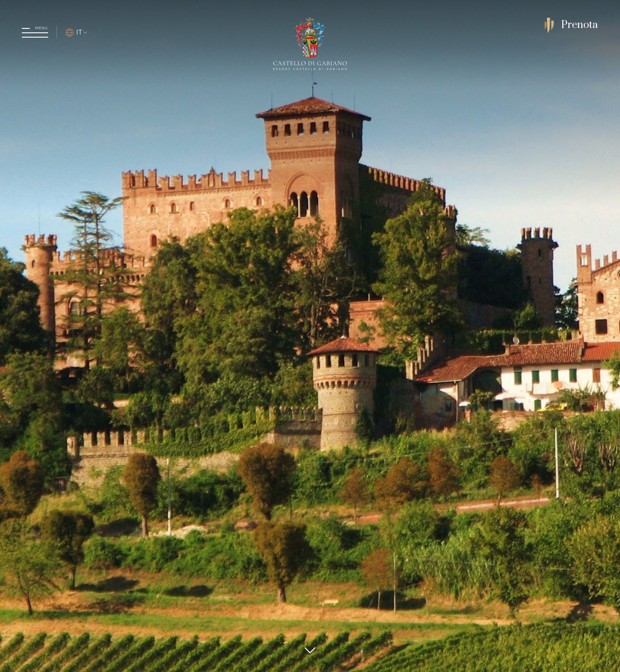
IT (77, 32)
